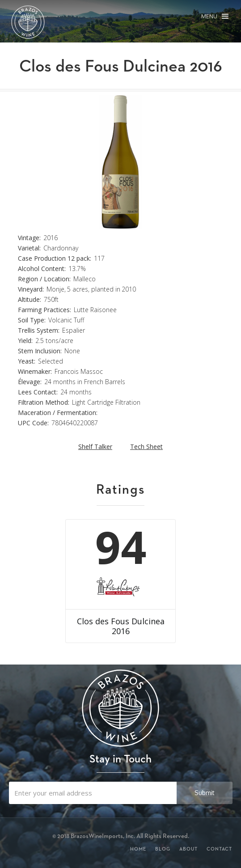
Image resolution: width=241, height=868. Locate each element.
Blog (163, 849)
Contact (219, 849)
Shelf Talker (95, 447)
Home (138, 849)
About (188, 849)
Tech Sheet (146, 447)
